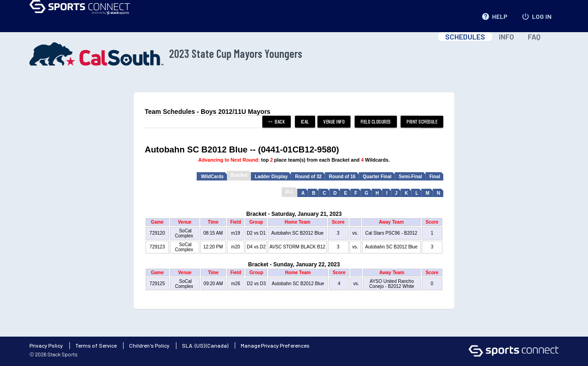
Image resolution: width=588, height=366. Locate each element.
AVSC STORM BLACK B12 (297, 247)
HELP (495, 15)
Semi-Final (410, 177)
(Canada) (217, 345)
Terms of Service (96, 345)
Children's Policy (149, 345)
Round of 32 (308, 177)
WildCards (212, 177)
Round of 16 (342, 177)
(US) (200, 345)
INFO (506, 37)
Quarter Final (377, 177)
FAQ (534, 37)
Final (435, 177)
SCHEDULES (465, 37)
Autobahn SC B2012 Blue (297, 233)
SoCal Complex (185, 233)
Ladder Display (271, 177)
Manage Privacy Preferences (275, 345)
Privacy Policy (46, 345)
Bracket (239, 175)
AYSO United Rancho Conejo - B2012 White (392, 284)
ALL (290, 192)
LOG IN (537, 15)
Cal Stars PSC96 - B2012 (391, 233)
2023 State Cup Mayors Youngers (166, 54)
